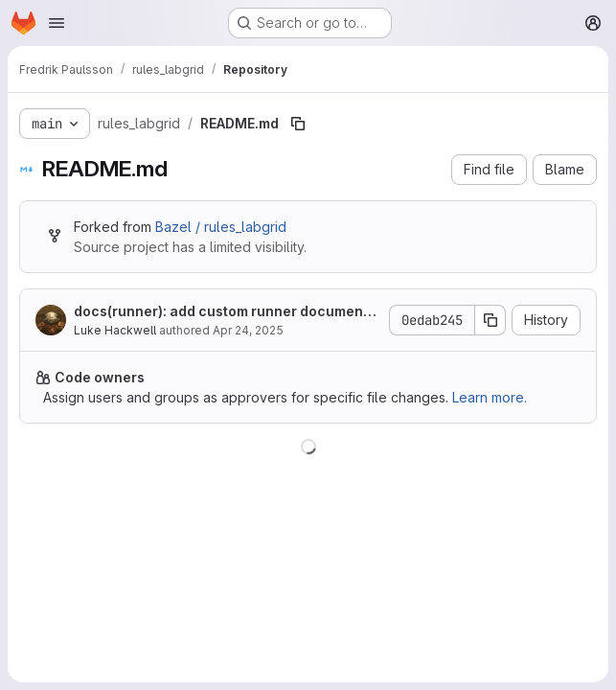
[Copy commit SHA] (491, 320)
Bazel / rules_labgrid (221, 227)
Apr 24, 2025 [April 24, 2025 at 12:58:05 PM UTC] (248, 330)
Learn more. (490, 397)
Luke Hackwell (115, 330)
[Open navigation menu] (57, 23)
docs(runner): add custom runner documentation (225, 312)
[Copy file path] (298, 124)
